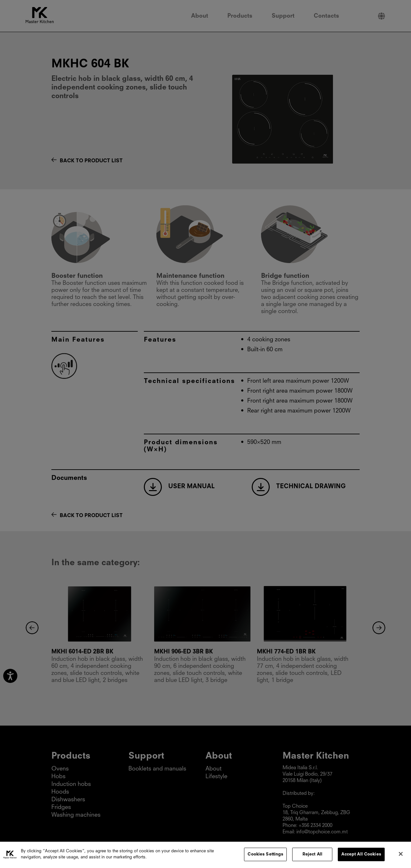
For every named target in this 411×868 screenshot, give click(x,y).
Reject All (312, 856)
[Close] (401, 855)
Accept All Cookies (361, 856)
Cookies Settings (265, 856)
